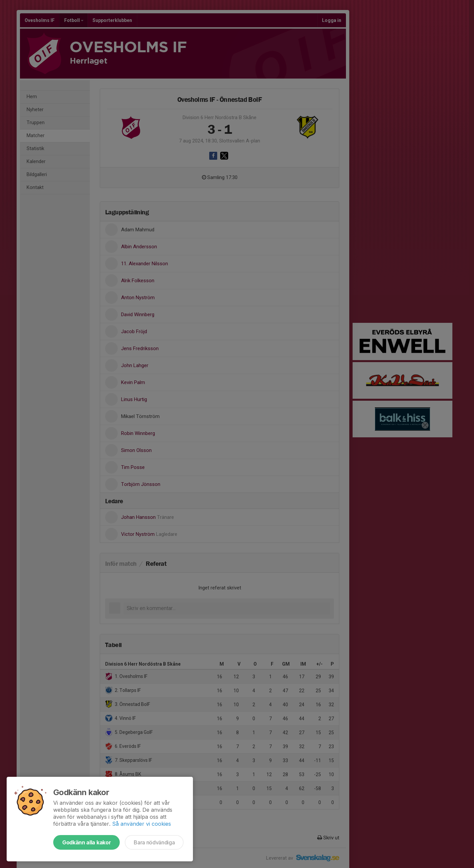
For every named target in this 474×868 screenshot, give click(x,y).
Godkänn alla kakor (86, 842)
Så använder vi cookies (142, 824)
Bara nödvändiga (154, 842)
